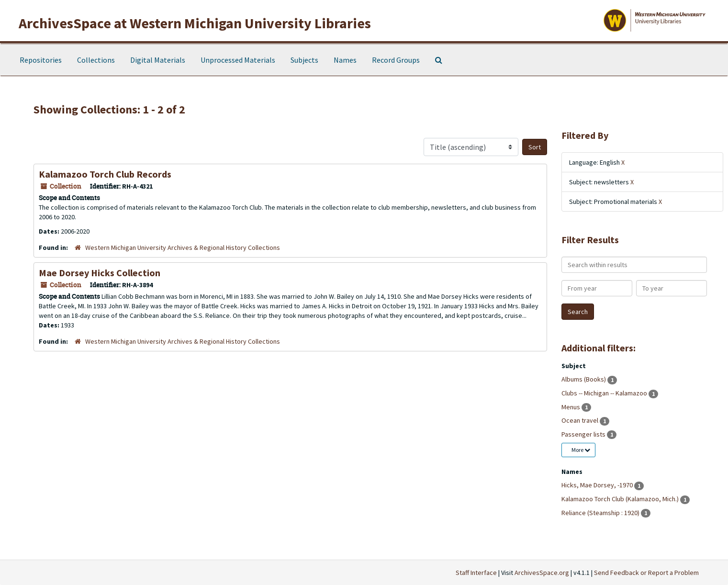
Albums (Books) (584, 379)
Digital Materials (158, 60)
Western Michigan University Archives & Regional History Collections (183, 247)
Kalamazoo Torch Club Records (105, 174)
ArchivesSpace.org (542, 573)
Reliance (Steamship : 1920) (601, 513)
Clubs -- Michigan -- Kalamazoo (605, 393)
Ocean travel (581, 420)
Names (345, 60)
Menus (571, 407)
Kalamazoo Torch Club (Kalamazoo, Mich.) (621, 499)
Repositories (41, 60)
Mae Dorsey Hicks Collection (100, 273)
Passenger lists (584, 434)
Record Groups (396, 60)
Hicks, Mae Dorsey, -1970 (598, 485)
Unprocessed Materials (238, 60)
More (581, 450)
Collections (96, 60)
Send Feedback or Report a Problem (646, 573)
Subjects (304, 60)
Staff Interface (476, 573)
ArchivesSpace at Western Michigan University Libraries (195, 23)
